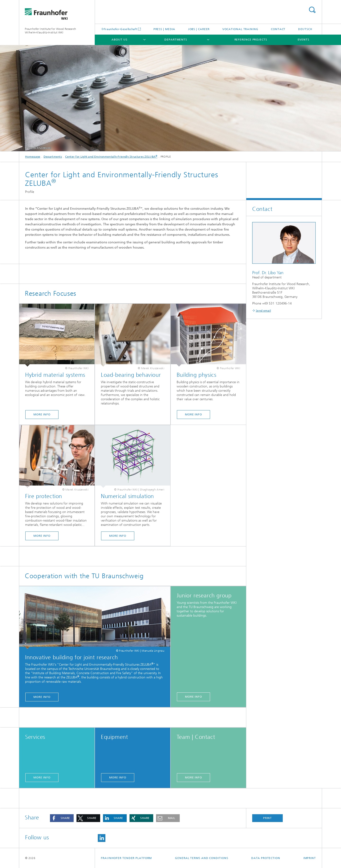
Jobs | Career (199, 29)
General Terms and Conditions (202, 858)
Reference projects (251, 40)
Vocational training (240, 29)
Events (303, 40)
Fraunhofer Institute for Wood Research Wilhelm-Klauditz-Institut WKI (50, 31)
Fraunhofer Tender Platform (126, 858)
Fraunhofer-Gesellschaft (121, 29)
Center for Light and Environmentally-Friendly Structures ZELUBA (111, 157)
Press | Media (164, 29)
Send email (263, 311)
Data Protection (266, 858)
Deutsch (305, 29)
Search (312, 10)
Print (268, 818)
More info (42, 414)
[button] (62, 818)
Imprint (310, 858)
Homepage (33, 157)
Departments (176, 40)
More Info (193, 414)
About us (119, 40)
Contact (278, 29)
